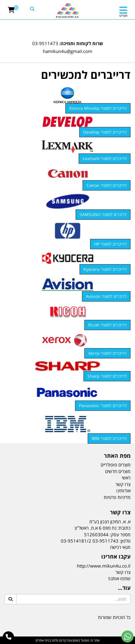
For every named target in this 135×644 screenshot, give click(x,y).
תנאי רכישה (120, 547)
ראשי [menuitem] (126, 478)
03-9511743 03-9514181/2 (90, 541)
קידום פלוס (59, 640)
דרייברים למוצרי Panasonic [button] (103, 406)
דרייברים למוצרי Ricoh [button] (107, 325)
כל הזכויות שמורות (114, 617)
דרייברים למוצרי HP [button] (110, 244)
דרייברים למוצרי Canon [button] (107, 185)
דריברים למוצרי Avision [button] (106, 296)
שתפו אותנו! (119, 578)
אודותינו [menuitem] (123, 491)
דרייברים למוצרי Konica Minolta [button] (98, 108)
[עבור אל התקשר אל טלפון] (9, 637)
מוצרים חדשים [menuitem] (118, 471)
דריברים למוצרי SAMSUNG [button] (103, 214)
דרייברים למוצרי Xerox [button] (107, 353)
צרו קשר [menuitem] (123, 484)
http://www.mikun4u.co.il (104, 566)
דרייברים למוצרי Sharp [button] (107, 376)
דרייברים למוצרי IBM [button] (109, 438)
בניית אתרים (43, 640)
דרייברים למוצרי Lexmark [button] (105, 158)
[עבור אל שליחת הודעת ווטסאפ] (127, 636)
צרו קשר (123, 572)
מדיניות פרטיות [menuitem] (117, 497)
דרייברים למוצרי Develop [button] (105, 132)
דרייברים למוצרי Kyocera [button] (105, 269)
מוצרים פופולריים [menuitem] (116, 465)
